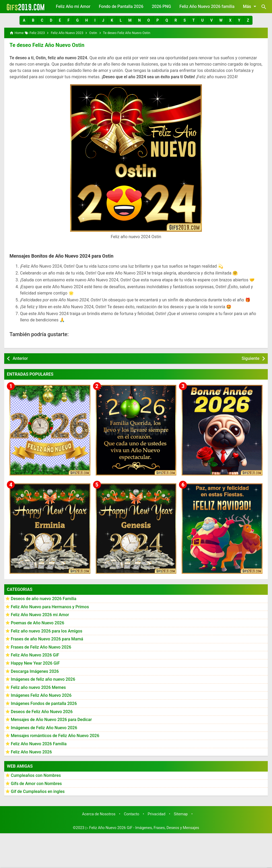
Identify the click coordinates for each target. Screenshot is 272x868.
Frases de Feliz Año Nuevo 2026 (41, 647)
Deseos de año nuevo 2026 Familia (44, 599)
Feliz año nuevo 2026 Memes (38, 687)
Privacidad (156, 814)
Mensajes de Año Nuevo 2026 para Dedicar (51, 720)
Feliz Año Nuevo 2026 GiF (35, 655)
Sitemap (181, 814)
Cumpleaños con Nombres (36, 775)
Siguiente (251, 358)
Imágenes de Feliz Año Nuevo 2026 (44, 728)
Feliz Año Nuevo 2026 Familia (39, 744)
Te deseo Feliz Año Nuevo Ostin (47, 45)
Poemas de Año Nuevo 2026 (38, 623)
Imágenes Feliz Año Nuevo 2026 (41, 695)
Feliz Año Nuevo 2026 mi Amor (40, 615)
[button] (24, 20)
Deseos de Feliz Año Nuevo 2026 (42, 712)
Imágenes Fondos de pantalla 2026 (44, 703)
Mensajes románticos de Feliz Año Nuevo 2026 (55, 736)
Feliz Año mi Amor (73, 6)
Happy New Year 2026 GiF (35, 663)
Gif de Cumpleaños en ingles (38, 791)
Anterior (20, 358)
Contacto (132, 814)
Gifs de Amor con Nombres (36, 784)
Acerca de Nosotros (99, 814)
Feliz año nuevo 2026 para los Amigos (47, 631)
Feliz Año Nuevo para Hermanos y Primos (50, 607)
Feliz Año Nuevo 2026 (31, 752)
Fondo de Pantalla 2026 (121, 6)
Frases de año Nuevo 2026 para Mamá (47, 639)
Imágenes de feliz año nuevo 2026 (43, 679)
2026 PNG (161, 6)
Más (251, 6)
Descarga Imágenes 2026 (35, 671)
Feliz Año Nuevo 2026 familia (207, 6)
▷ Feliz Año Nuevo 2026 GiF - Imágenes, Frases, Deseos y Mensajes (142, 828)
